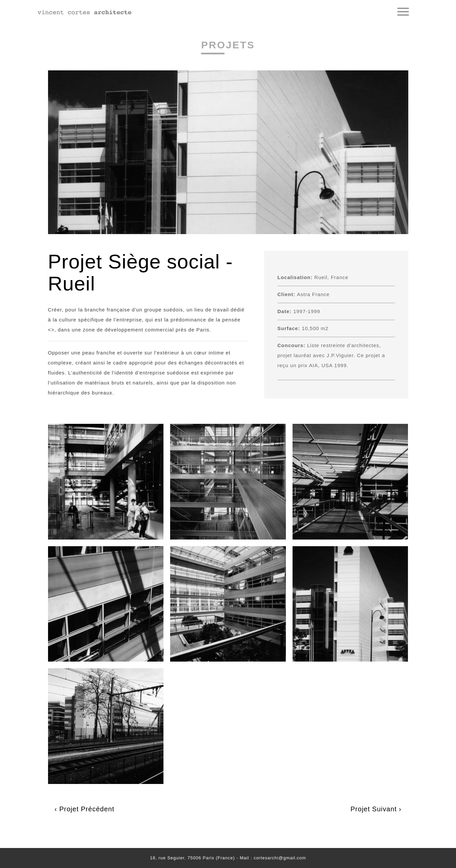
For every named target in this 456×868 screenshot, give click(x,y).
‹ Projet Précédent (85, 809)
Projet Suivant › (376, 809)
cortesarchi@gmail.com (280, 858)
